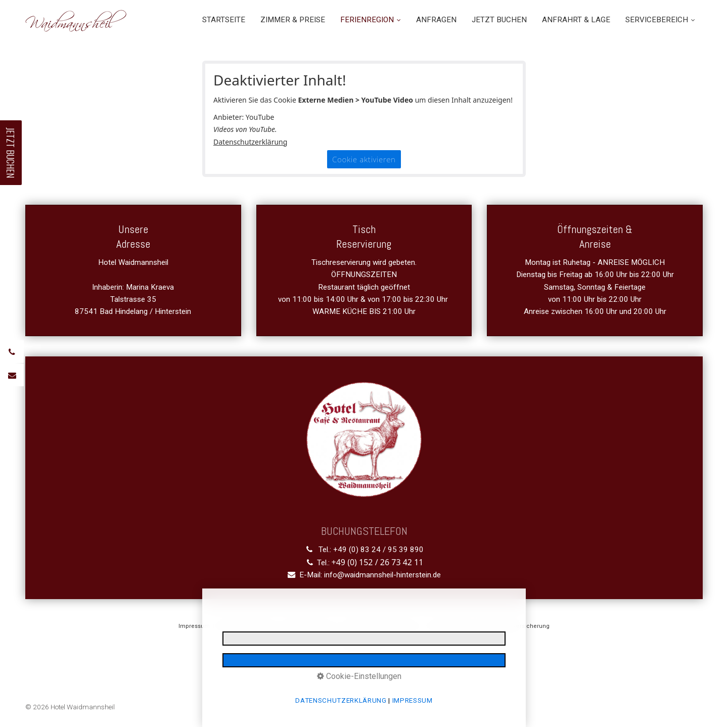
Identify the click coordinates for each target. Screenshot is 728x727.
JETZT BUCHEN (499, 20)
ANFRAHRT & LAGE (576, 20)
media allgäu (377, 645)
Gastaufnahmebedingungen (381, 626)
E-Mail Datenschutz (309, 626)
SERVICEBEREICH (660, 20)
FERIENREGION (371, 20)
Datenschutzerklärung (250, 142)
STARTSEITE (224, 20)
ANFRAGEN (436, 20)
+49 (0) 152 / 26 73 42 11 (378, 562)
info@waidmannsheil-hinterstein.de (382, 575)
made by (346, 645)
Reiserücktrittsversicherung (512, 626)
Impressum (194, 626)
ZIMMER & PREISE (293, 20)
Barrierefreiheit (449, 626)
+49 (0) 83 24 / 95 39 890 (378, 550)
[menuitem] (227, 20)
